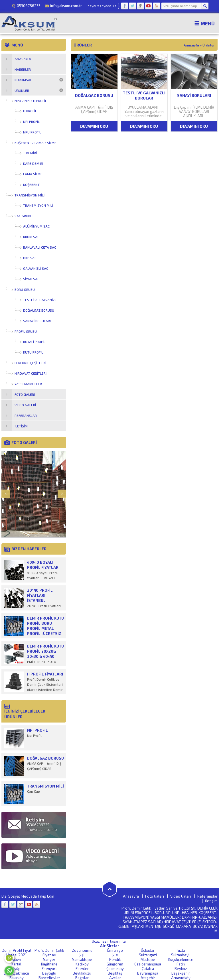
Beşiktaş (115, 973)
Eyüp (16, 969)
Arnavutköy (181, 978)
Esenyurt (49, 969)
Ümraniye (115, 950)
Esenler (82, 969)
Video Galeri (181, 896)
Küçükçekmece (181, 959)
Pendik (115, 959)
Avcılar (115, 978)
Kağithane (49, 964)
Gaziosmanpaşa (148, 964)
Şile (115, 955)
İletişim (211, 901)
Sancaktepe (82, 959)
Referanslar (207, 896)
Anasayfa (191, 45)
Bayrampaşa (148, 973)
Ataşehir (148, 978)
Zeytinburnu (82, 950)
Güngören (115, 964)
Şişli (82, 955)
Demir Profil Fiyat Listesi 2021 (17, 953)
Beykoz (181, 969)
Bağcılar (82, 978)
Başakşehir (181, 973)
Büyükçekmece (16, 973)
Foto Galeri (155, 896)
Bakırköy (17, 978)
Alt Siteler (110, 946)
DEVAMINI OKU (94, 126)
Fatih (181, 964)
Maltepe (148, 959)
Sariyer (49, 959)
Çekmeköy (115, 969)
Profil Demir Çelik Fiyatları (49, 953)
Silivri (16, 959)
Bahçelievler (49, 978)
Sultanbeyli (181, 955)
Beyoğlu (49, 973)
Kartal (16, 964)
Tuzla (181, 950)
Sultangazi (148, 955)
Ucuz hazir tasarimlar (109, 941)
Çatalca (148, 969)
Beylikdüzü (82, 973)
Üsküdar (148, 950)
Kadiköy (82, 964)
